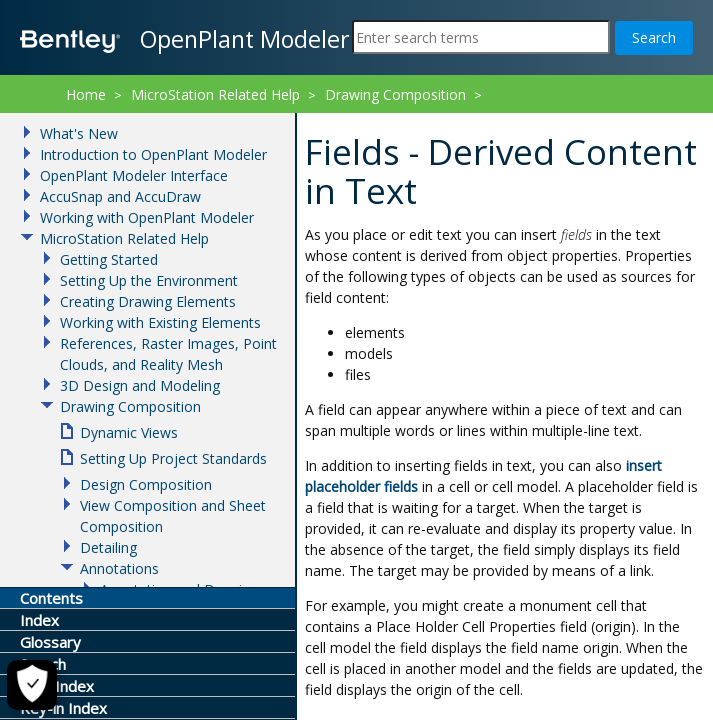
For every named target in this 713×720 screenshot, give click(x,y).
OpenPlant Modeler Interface (134, 175)
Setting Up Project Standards (173, 458)
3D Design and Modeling (140, 385)
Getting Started (109, 259)
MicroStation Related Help (215, 94)
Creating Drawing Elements (148, 301)
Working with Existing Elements (160, 322)
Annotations (119, 568)
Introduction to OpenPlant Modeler (153, 154)
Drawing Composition (395, 94)
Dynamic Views (129, 432)
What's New (79, 133)
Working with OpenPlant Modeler (147, 217)
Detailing (108, 547)
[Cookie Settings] (32, 685)
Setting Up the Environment (149, 280)
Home (86, 94)
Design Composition (146, 484)
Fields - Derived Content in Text (404, 120)
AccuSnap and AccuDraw (120, 196)
